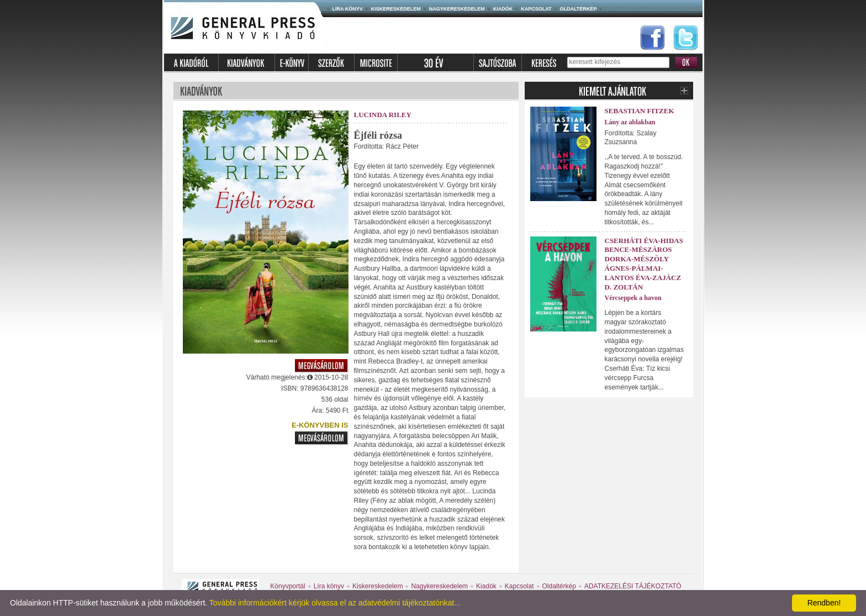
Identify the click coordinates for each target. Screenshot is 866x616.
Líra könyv (348, 9)
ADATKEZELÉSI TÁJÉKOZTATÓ (633, 586)
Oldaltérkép (579, 9)
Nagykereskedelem (457, 9)
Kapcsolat (536, 9)
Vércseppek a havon (633, 298)
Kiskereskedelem (396, 9)
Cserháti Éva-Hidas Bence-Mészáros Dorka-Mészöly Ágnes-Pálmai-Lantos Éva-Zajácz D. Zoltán (644, 264)
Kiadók (503, 9)
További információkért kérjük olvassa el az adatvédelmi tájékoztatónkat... (335, 603)
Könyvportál (287, 586)
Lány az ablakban (630, 122)
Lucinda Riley (383, 115)
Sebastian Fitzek (640, 111)
